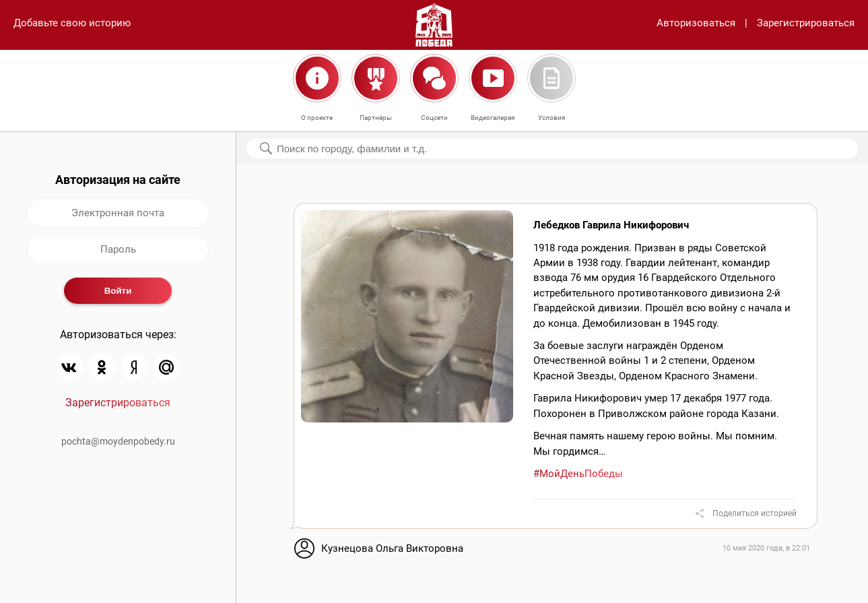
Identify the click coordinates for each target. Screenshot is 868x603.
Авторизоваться (696, 23)
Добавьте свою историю (72, 23)
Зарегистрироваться (806, 23)
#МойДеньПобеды (578, 474)
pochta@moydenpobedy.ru (118, 441)
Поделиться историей (755, 513)
